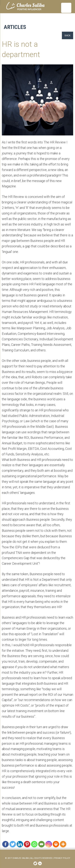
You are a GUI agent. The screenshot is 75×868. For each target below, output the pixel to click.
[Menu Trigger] (66, 8)
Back (68, 36)
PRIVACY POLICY (62, 858)
